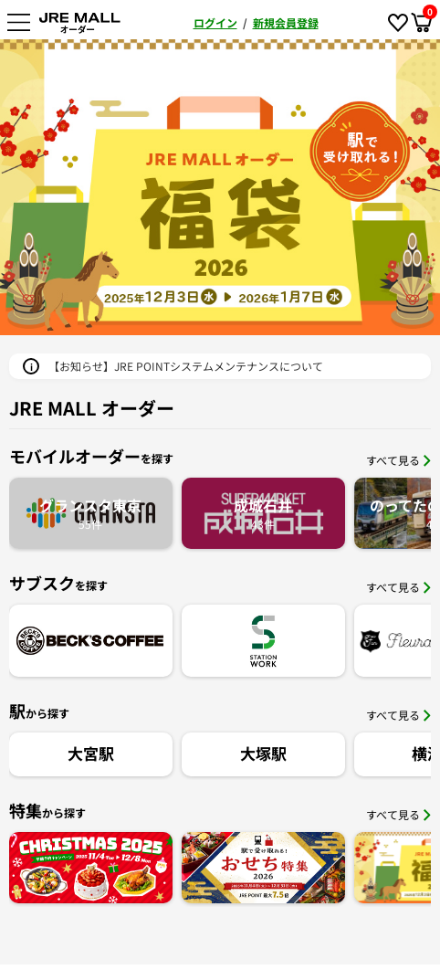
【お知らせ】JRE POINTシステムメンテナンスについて (186, 366)
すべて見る (398, 460)
